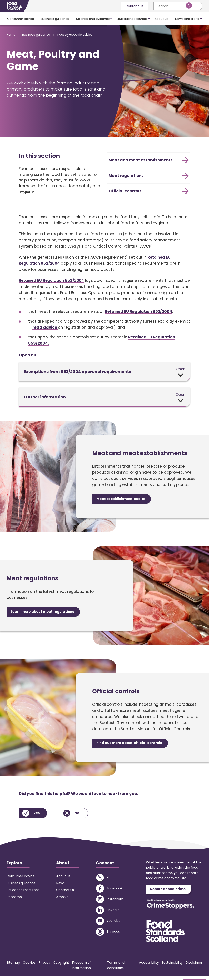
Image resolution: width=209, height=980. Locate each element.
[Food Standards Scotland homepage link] (14, 6)
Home (11, 35)
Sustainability (172, 967)
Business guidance (55, 19)
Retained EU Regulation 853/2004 (51, 280)
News (60, 886)
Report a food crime (172, 893)
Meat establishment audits (125, 500)
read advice (45, 327)
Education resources (132, 19)
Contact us (134, 6)
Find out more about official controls (134, 746)
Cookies (29, 967)
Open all (27, 355)
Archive (62, 900)
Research (14, 900)
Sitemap (13, 967)
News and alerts (187, 19)
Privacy (44, 967)
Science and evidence (93, 19)
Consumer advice (21, 19)
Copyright (61, 967)
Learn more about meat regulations (48, 614)
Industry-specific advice (26, 42)
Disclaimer (194, 967)
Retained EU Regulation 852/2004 (138, 311)
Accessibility (149, 967)
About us (161, 19)
